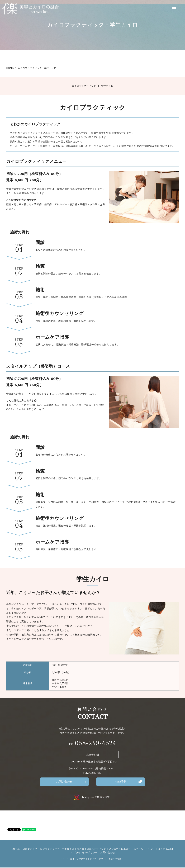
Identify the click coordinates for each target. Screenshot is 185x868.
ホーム (16, 849)
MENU (174, 9)
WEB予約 (121, 782)
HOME (10, 68)
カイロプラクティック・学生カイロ (55, 849)
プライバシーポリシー (85, 853)
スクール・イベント (144, 849)
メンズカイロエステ (120, 849)
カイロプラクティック (84, 86)
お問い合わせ (64, 782)
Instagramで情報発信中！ (92, 797)
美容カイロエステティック (91, 849)
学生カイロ (107, 86)
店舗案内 (27, 849)
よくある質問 (165, 849)
